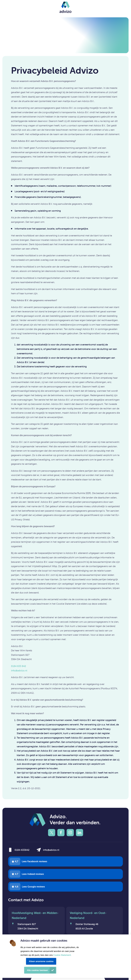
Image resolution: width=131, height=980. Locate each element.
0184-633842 (22, 850)
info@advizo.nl (19, 671)
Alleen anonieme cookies (41, 961)
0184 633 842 (19, 666)
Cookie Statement (62, 955)
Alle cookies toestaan (37, 970)
